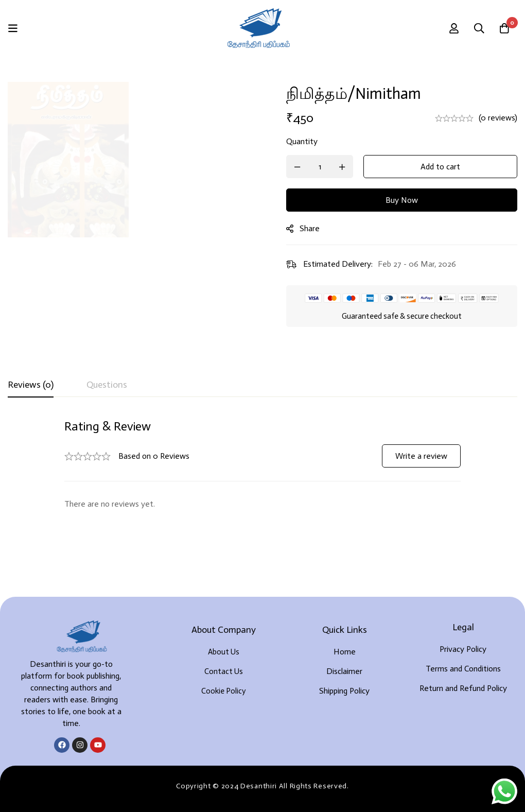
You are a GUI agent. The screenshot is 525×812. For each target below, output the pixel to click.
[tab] (31, 385)
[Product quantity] (324, 167)
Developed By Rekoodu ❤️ (262, 787)
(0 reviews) (498, 118)
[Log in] (452, 28)
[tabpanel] (262, 465)
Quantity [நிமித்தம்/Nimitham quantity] (307, 141)
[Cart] (504, 28)
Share (314, 228)
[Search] (478, 28)
